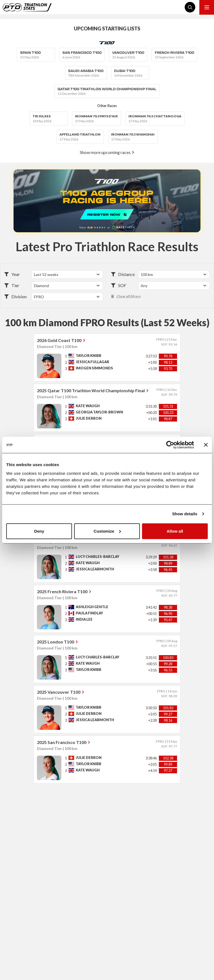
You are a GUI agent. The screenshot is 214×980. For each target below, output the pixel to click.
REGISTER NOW (107, 201)
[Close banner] (206, 445)
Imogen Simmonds (94, 368)
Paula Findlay (89, 613)
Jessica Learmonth (95, 569)
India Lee (84, 619)
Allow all (175, 531)
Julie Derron (89, 418)
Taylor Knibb (89, 356)
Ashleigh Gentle (92, 607)
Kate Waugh (88, 406)
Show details (185, 514)
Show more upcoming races (105, 152)
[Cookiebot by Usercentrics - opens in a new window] (170, 445)
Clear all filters (126, 296)
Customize (107, 531)
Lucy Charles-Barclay (97, 557)
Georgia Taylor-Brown (99, 412)
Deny (39, 531)
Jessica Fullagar (92, 362)
